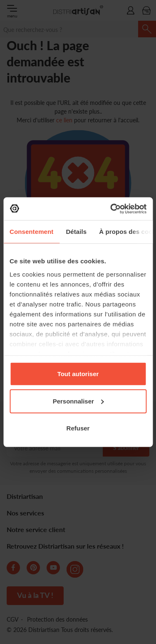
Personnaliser (78, 401)
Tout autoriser (78, 374)
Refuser (78, 428)
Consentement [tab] (31, 232)
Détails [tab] (76, 232)
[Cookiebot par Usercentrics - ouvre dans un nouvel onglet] (111, 209)
